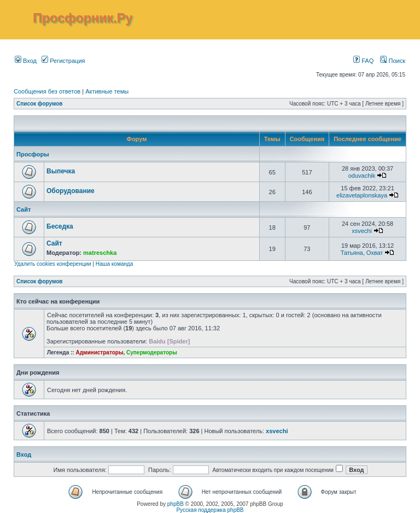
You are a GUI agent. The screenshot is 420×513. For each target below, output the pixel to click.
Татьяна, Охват (362, 253)
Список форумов (40, 104)
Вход (26, 61)
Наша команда (115, 264)
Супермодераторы (152, 352)
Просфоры (33, 154)
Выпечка (61, 171)
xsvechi (362, 231)
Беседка (60, 226)
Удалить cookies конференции (53, 264)
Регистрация (63, 61)
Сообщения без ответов (47, 91)
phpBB (176, 504)
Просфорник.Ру (83, 18)
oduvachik (362, 176)
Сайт (24, 209)
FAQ (363, 61)
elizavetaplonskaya (362, 195)
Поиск (393, 61)
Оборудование (71, 191)
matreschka (100, 253)
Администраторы (99, 352)
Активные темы (107, 91)
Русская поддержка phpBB (210, 510)
